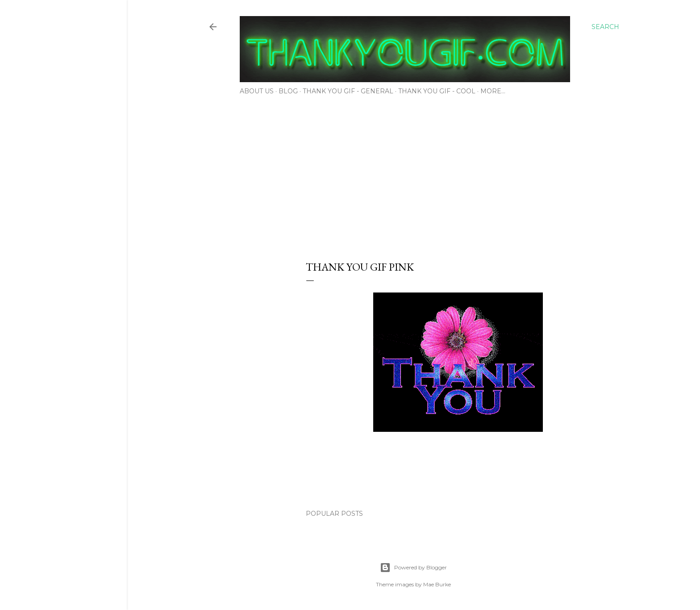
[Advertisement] (413, 175)
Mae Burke (437, 584)
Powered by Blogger (413, 568)
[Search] (605, 27)
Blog (288, 91)
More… (493, 91)
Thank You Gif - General (348, 91)
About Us (257, 91)
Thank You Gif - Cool (437, 91)
